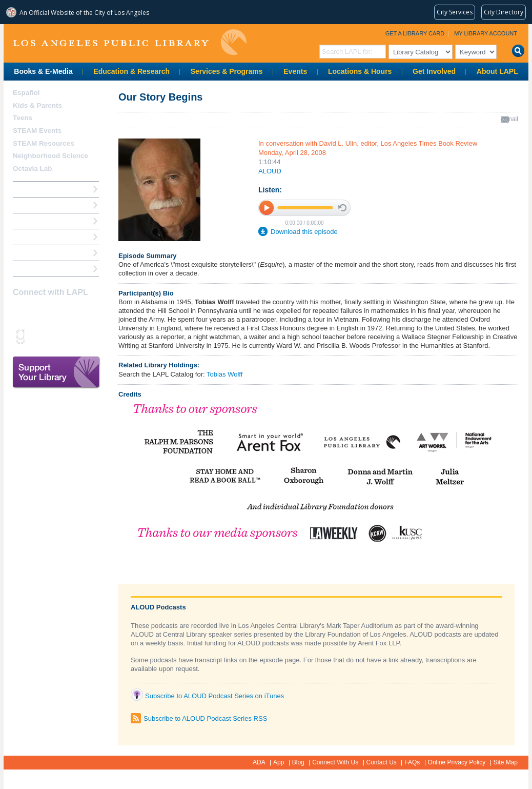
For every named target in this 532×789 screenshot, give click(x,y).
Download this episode (304, 232)
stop (342, 208)
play (267, 208)
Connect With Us (335, 762)
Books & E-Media (43, 71)
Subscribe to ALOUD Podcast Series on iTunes (214, 696)
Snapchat (37, 336)
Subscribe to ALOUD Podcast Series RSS (205, 718)
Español (26, 93)
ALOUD (270, 171)
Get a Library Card (415, 33)
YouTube (73, 312)
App (279, 762)
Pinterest (91, 312)
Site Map (506, 762)
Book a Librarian (39, 253)
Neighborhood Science (50, 156)
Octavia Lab (33, 169)
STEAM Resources (44, 143)
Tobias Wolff (224, 374)
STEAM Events (37, 131)
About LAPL (497, 71)
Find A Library (35, 269)
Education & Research (131, 71)
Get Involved (434, 71)
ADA (259, 762)
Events (295, 71)
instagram (37, 312)
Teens (23, 118)
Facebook (19, 312)
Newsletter (73, 336)
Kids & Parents (37, 105)
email (511, 119)
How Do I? (29, 189)
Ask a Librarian (37, 237)
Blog (298, 762)
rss (55, 336)
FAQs (412, 762)
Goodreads (19, 336)
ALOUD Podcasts (158, 607)
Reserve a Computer (45, 221)
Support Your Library (56, 372)
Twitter (55, 312)
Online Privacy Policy (457, 762)
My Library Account (486, 33)
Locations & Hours (360, 71)
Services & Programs (227, 71)
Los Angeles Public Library (130, 42)
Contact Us (382, 762)
